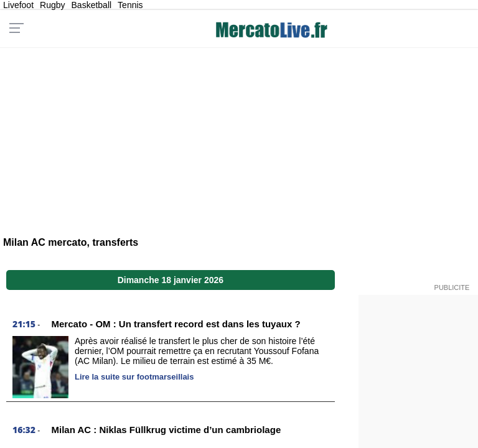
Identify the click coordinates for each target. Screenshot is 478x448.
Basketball (92, 5)
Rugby (52, 5)
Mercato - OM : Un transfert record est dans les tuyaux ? (176, 324)
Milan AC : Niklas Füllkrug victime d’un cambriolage (166, 430)
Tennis (130, 5)
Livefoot (18, 5)
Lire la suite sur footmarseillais (134, 377)
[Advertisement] (239, 134)
